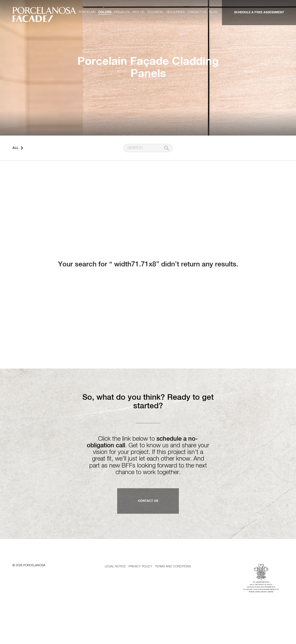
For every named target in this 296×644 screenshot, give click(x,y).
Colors (105, 12)
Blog (213, 12)
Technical (155, 12)
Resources (175, 12)
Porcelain (87, 12)
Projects (122, 12)
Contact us (197, 12)
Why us (138, 12)
